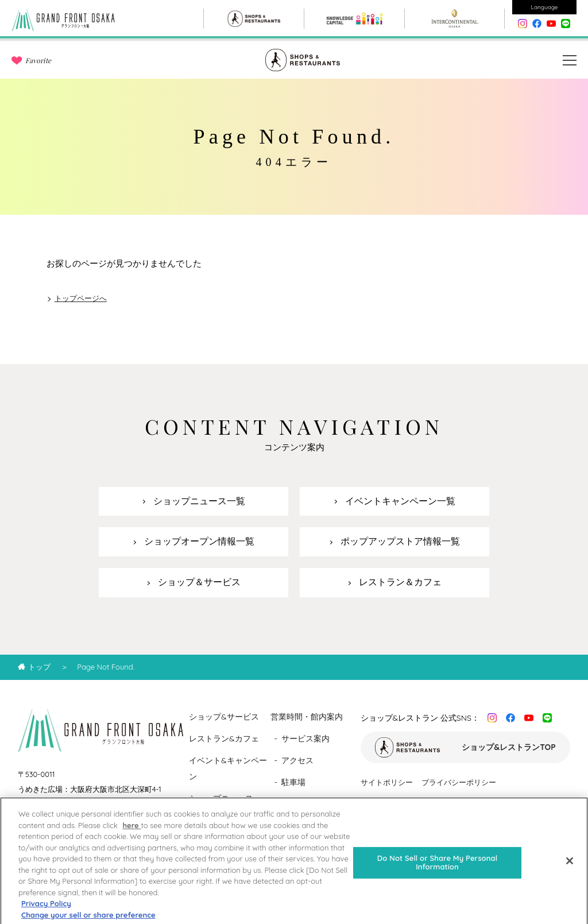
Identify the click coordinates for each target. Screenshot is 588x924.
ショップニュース (221, 798)
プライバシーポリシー (459, 782)
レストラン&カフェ (224, 739)
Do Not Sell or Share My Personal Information (437, 869)
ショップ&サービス (224, 717)
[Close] (570, 867)
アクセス (297, 760)
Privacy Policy (46, 910)
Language (545, 7)
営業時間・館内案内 (307, 717)
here (131, 832)
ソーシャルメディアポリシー (409, 803)
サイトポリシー (387, 782)
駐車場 (293, 782)
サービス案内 (305, 739)
